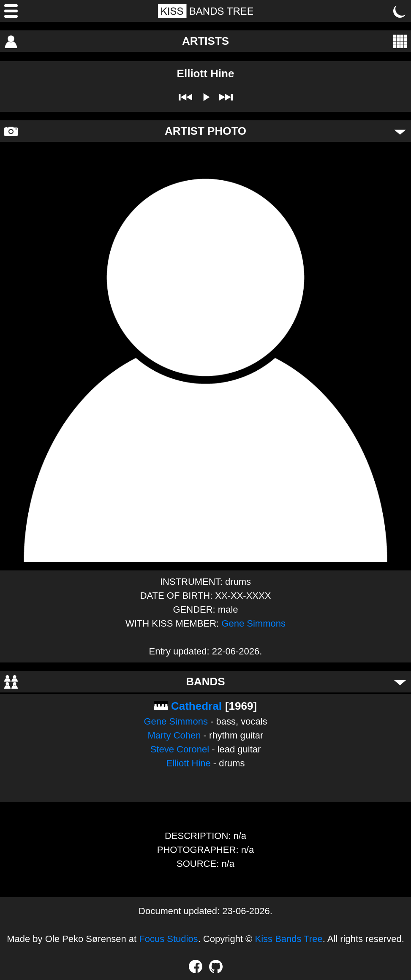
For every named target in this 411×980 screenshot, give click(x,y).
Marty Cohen (174, 735)
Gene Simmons (253, 623)
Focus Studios (168, 939)
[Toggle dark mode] (400, 11)
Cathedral (196, 706)
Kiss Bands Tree (289, 939)
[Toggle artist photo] (400, 131)
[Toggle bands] (400, 682)
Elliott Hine (189, 763)
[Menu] (11, 11)
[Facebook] (196, 966)
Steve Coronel (180, 749)
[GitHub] (216, 966)
